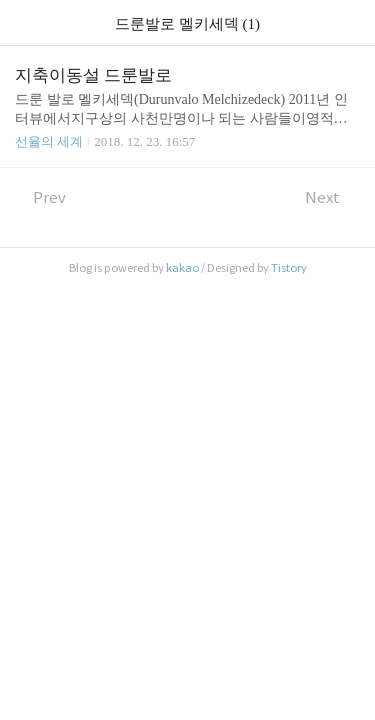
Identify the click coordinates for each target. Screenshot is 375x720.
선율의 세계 (49, 141)
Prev (40, 197)
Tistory (289, 268)
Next (332, 197)
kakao (182, 268)
